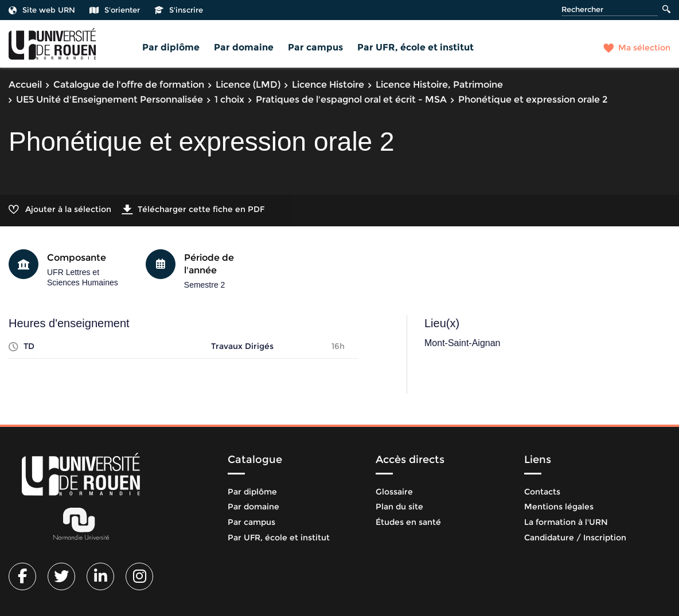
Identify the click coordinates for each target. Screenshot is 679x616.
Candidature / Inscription (575, 537)
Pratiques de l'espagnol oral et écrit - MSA (351, 99)
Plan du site (399, 507)
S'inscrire (179, 10)
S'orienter (115, 10)
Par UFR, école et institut (415, 47)
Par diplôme (171, 47)
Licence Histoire (328, 85)
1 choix (229, 99)
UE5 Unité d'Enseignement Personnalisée (110, 99)
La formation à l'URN (566, 522)
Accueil (25, 85)
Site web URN (42, 10)
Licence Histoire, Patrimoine (439, 85)
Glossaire (394, 492)
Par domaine (244, 47)
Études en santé (408, 522)
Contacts (542, 492)
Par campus (315, 47)
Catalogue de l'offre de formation (129, 85)
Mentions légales (559, 507)
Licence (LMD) (248, 85)
